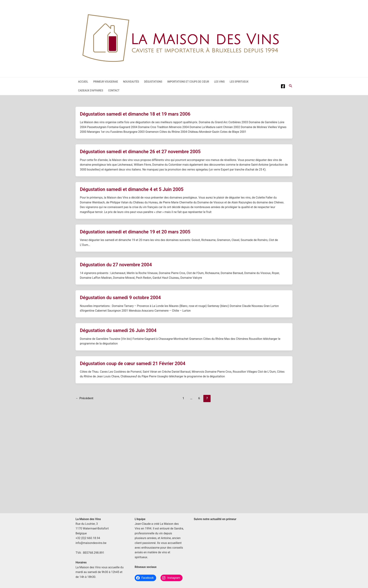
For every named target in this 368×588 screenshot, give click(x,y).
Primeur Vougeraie (106, 82)
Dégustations (153, 82)
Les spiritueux (239, 82)
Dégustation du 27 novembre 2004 (116, 265)
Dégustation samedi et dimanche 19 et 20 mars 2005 (136, 232)
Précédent (84, 398)
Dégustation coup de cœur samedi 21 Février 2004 (133, 363)
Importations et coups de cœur (188, 82)
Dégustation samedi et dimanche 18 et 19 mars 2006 (136, 114)
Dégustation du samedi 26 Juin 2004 (118, 330)
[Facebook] (283, 86)
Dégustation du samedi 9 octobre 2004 (121, 298)
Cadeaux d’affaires (91, 91)
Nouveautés (131, 82)
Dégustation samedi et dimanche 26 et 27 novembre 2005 (141, 152)
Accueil (83, 82)
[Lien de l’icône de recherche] (291, 86)
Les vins (219, 82)
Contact (114, 91)
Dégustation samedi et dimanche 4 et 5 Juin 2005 (132, 189)
